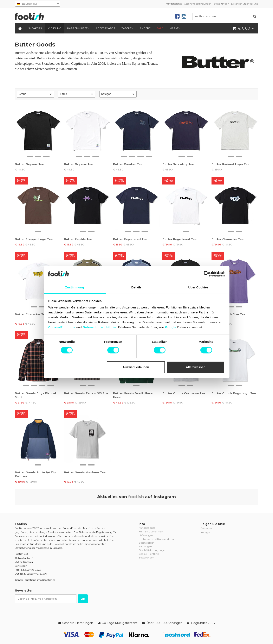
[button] (35, 94)
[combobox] (38, 4)
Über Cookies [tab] (199, 287)
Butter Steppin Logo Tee (34, 239)
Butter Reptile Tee (78, 239)
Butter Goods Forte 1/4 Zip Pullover (35, 474)
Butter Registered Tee (130, 239)
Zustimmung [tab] (75, 287)
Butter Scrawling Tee (178, 164)
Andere (145, 28)
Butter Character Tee (227, 239)
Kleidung (54, 28)
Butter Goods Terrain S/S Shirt (87, 393)
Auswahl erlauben (136, 367)
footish (136, 497)
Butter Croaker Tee (128, 164)
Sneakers (35, 28)
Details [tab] (137, 287)
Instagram (207, 532)
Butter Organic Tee (29, 164)
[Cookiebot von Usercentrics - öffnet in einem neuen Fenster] (207, 274)
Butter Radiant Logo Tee (230, 164)
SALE (160, 28)
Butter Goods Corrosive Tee (184, 393)
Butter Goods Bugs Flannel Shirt (35, 395)
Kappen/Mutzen (78, 28)
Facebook (206, 528)
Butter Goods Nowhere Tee (85, 472)
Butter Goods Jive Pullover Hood (133, 395)
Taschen (128, 28)
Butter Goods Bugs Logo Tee (234, 393)
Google (171, 327)
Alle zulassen (196, 367)
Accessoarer (106, 28)
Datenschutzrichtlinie (99, 327)
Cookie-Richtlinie (62, 327)
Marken (175, 28)
